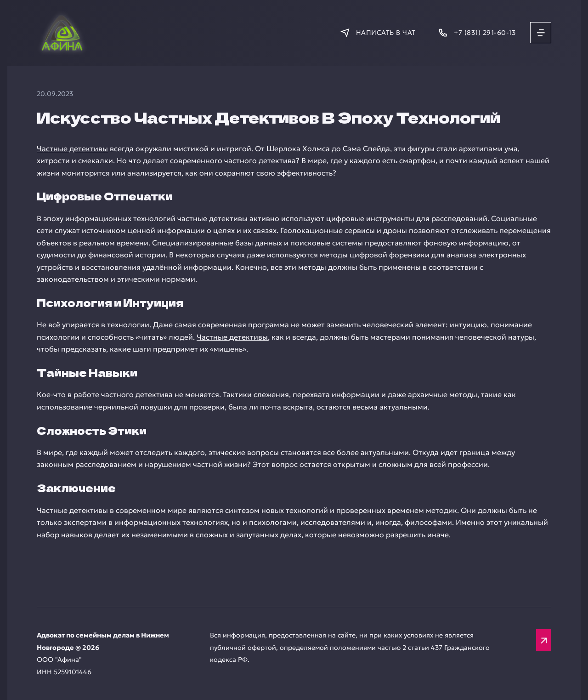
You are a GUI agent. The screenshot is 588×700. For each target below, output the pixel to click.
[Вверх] (544, 640)
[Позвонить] (477, 33)
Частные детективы (72, 148)
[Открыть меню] (541, 33)
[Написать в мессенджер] (378, 33)
